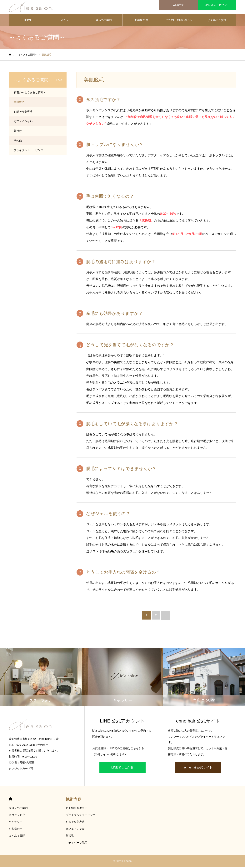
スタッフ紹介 (17, 816)
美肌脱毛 (19, 103)
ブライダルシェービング (28, 151)
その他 (18, 142)
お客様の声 (141, 21)
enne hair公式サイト (198, 769)
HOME (28, 21)
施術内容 (73, 800)
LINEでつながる (122, 769)
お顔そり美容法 (23, 113)
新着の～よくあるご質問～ (30, 94)
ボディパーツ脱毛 (77, 844)
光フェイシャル (23, 122)
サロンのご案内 (18, 809)
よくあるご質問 (217, 21)
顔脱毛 (70, 837)
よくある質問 (17, 837)
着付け (18, 132)
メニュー (66, 21)
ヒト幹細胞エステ (77, 809)
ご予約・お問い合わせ (179, 21)
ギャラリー (16, 823)
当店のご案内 (104, 21)
